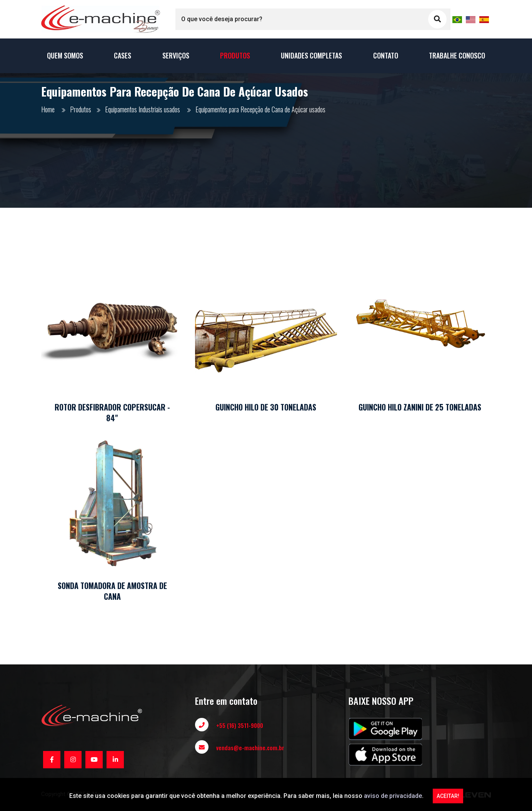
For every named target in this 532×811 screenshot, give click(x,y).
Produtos (235, 55)
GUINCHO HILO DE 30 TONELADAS (266, 407)
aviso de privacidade (393, 796)
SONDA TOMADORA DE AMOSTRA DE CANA (112, 591)
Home (48, 109)
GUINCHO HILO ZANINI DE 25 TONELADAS (420, 407)
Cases (123, 55)
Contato (386, 55)
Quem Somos (65, 55)
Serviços (176, 55)
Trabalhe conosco (457, 55)
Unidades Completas (311, 55)
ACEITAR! (448, 796)
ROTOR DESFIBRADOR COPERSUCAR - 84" (112, 412)
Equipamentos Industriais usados (143, 109)
